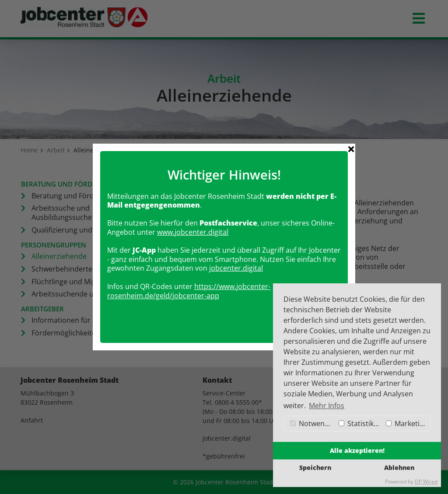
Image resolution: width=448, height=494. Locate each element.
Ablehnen (399, 468)
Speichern (315, 468)
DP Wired (426, 482)
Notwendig (312, 423)
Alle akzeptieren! (357, 450)
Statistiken (360, 423)
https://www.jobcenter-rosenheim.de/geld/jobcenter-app (189, 287)
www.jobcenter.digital (193, 228)
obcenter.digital (237, 264)
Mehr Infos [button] (327, 406)
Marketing (407, 423)
